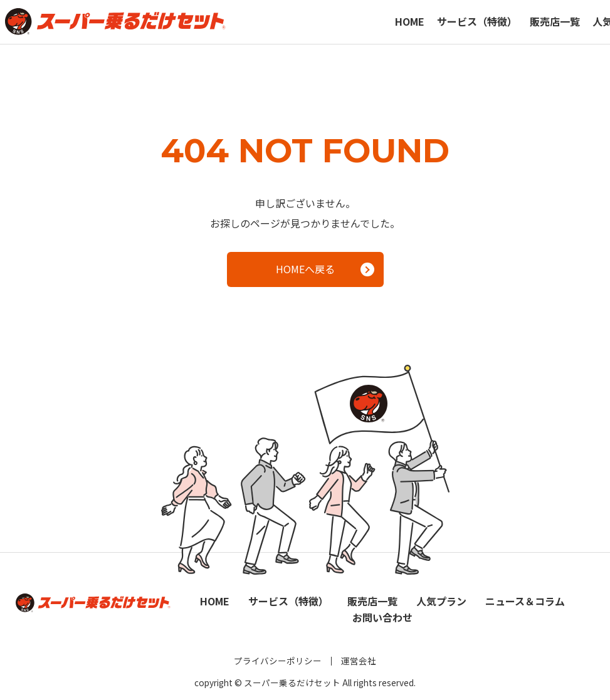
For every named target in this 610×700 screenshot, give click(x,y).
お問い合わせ (382, 617)
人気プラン (441, 601)
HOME (410, 21)
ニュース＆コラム (525, 601)
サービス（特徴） (477, 21)
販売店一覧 (555, 21)
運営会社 (359, 661)
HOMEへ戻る (325, 269)
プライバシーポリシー (278, 661)
